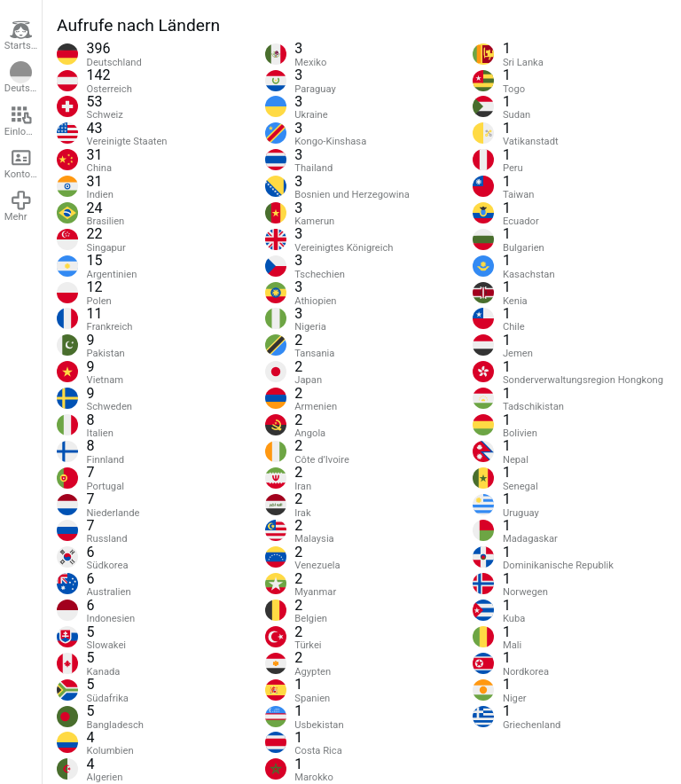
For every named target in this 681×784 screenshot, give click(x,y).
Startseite (23, 35)
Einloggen (23, 121)
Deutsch (23, 78)
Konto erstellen (23, 163)
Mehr (19, 206)
